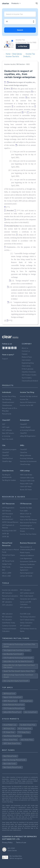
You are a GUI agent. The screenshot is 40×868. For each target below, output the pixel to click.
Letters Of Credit (26, 576)
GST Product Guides (29, 375)
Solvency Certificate (27, 564)
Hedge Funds (7, 564)
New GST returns (8, 433)
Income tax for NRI (27, 405)
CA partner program (9, 449)
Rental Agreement (27, 573)
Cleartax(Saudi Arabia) (30, 381)
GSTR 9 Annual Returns (10, 522)
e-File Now (23, 46)
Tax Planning (7, 399)
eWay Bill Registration (28, 436)
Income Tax (24, 399)
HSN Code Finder (26, 475)
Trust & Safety (27, 378)
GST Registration (8, 508)
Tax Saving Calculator (28, 617)
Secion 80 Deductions (28, 402)
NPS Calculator (25, 607)
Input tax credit (8, 439)
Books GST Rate (26, 490)
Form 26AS (24, 511)
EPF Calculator (25, 626)
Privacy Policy (7, 842)
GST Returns (7, 511)
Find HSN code (25, 614)
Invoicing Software (27, 458)
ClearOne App (25, 464)
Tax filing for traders (9, 480)
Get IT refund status (27, 620)
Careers (25, 354)
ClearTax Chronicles (29, 372)
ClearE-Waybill (25, 427)
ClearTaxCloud (7, 458)
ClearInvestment (8, 402)
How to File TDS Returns (29, 520)
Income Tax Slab (26, 508)
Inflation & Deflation (27, 555)
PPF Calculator (25, 590)
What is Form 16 (26, 514)
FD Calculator (7, 620)
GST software (7, 430)
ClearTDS (23, 433)
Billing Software (26, 455)
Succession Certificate (28, 561)
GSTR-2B (5, 534)
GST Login (6, 427)
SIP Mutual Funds (8, 561)
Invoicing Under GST (9, 531)
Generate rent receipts (28, 599)
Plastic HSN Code (26, 484)
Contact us (26, 351)
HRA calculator (7, 614)
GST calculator (7, 605)
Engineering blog (28, 363)
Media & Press (27, 357)
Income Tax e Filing (9, 396)
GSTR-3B (5, 537)
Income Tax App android (29, 396)
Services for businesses (28, 461)
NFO (4, 570)
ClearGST (23, 424)
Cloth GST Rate (26, 487)
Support (5, 359)
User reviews (26, 360)
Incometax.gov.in (26, 526)
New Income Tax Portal (28, 523)
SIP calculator (7, 602)
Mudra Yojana (25, 553)
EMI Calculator (7, 593)
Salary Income (25, 517)
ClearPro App (7, 461)
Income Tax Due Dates (28, 534)
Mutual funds (7, 414)
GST (4, 424)
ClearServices (7, 405)
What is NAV (6, 576)
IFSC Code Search (27, 596)
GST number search (27, 593)
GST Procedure (8, 514)
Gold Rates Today (9, 623)
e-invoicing (6, 436)
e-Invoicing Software (27, 430)
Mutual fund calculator (10, 596)
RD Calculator (7, 617)
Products (16, 3)
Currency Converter (9, 626)
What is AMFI (7, 573)
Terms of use (21, 842)
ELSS (4, 558)
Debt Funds (6, 567)
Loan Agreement (26, 558)
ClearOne (24, 452)
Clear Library (26, 366)
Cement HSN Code (27, 478)
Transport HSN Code (27, 481)
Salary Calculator (26, 623)
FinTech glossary (28, 369)
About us (25, 348)
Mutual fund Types (9, 555)
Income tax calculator (10, 590)
